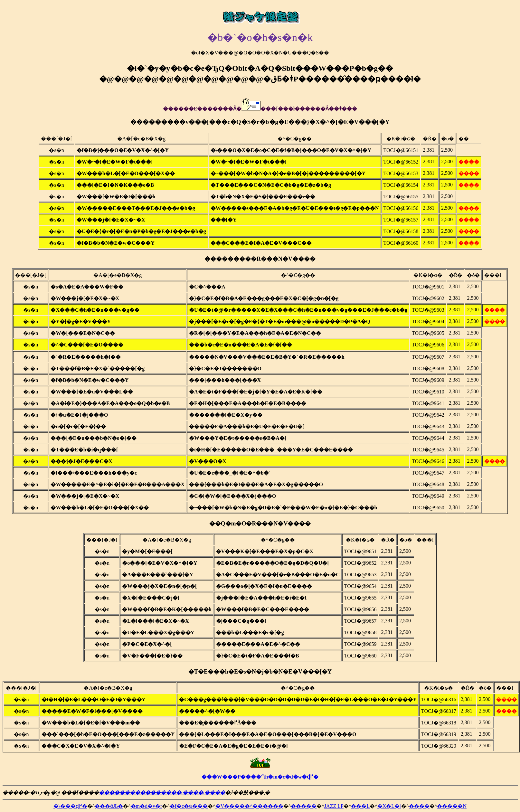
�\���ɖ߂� (70, 806)
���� (419, 806)
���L (360, 806)
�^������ (264, 806)
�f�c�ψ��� (189, 806)
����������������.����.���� (162, 793)
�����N (452, 806)
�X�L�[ (389, 806)
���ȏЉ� (109, 806)
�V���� (230, 806)
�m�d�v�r (147, 806)
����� (304, 806)
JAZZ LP (334, 806)
